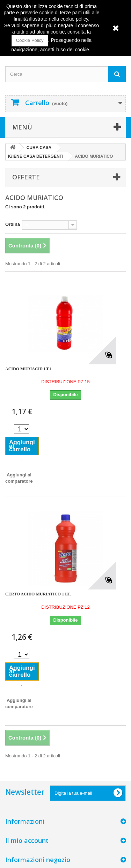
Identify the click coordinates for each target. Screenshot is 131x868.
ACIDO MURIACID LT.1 (28, 369)
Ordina (13, 224)
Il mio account (27, 840)
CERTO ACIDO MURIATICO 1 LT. (38, 594)
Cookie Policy (30, 40)
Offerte (26, 177)
